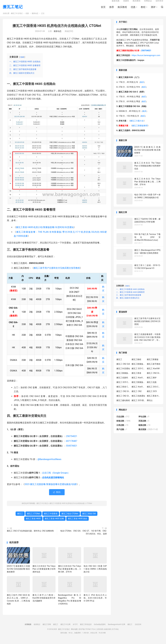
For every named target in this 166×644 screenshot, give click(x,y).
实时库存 (159, 4)
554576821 (72, 450)
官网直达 (148, 4)
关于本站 (115, 634)
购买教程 (122, 10)
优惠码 (126, 4)
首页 (103, 10)
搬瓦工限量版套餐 (138, 368)
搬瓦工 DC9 (152, 396)
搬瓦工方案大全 (137, 125)
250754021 (72, 441)
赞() (57, 497)
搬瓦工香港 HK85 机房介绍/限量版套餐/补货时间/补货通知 (45, 232)
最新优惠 (116, 4)
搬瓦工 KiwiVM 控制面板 (138, 391)
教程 (143, 10)
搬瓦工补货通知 (123, 373)
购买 (142, 87)
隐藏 (22, 61)
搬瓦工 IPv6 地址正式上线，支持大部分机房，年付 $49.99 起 (95, 602)
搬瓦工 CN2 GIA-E (154, 377)
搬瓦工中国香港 (51, 518)
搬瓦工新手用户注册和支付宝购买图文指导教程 (57, 273)
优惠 (133, 10)
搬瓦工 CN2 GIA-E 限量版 (123, 396)
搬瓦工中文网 (65, 629)
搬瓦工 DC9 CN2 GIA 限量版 (123, 387)
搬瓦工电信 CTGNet (70, 518)
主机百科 (138, 629)
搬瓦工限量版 (153, 364)
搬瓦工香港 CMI (89, 518)
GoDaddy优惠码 (100, 629)
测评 (153, 10)
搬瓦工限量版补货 (123, 377)
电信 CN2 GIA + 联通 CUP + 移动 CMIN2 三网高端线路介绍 (95, 573)
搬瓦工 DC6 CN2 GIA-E (154, 391)
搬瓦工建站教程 (123, 405)
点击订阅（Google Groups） (56, 477)
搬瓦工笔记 (13, 10)
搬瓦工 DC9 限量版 (138, 405)
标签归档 (108, 634)
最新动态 (35, 18)
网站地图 (74, 634)
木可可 (75, 629)
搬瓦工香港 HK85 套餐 (54, 523)
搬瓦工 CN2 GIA (123, 368)
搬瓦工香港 (136, 377)
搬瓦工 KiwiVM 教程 (138, 382)
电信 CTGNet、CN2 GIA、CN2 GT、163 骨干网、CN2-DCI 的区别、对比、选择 (84, 537)
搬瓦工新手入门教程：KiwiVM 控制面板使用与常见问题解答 (44, 602)
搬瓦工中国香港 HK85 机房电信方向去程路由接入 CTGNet (57, 30)
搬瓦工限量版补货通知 (138, 387)
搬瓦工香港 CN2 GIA (123, 391)
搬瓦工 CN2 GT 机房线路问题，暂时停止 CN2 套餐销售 (30, 535)
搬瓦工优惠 (152, 387)
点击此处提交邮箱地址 (53, 482)
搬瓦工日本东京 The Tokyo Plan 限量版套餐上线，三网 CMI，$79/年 (70, 573)
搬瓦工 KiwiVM (153, 373)
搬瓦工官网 (47, 629)
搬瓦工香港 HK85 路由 (77, 523)
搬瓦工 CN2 (137, 396)
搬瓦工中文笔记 (17, 18)
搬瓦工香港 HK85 (33, 523)
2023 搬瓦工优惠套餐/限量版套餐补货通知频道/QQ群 (51, 489)
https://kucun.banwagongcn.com (146, 60)
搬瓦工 (20, 518)
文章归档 (100, 634)
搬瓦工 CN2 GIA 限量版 (123, 400)
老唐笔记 (37, 629)
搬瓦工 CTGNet (33, 518)
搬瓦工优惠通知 (138, 400)
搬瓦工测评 (152, 382)
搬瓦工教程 (136, 364)
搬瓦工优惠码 (122, 382)
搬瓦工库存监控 (86, 629)
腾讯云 (150, 405)
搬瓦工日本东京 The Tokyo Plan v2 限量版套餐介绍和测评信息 (44, 573)
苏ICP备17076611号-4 (87, 634)
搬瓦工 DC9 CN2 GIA (138, 373)
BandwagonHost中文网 (116, 629)
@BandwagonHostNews (49, 464)
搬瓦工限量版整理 (140, 130)
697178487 (72, 445)
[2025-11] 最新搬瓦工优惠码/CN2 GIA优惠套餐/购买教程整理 (18, 573)
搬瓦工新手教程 (154, 368)
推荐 (112, 10)
